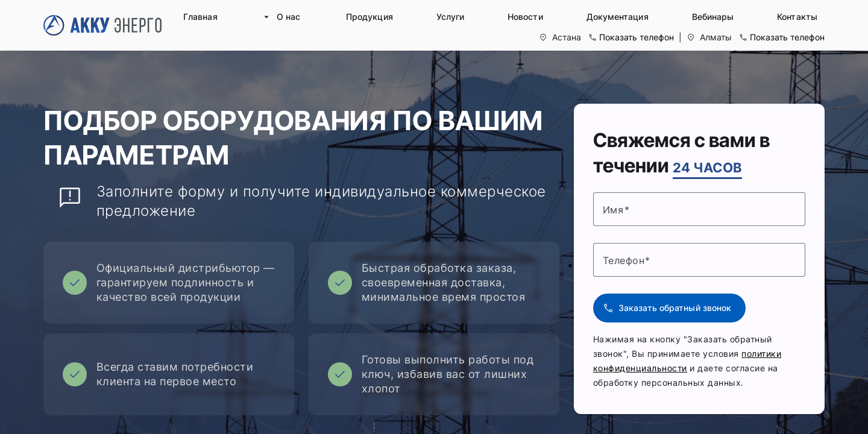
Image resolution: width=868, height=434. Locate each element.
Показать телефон (637, 37)
